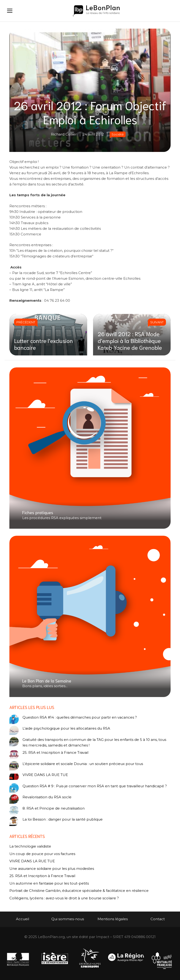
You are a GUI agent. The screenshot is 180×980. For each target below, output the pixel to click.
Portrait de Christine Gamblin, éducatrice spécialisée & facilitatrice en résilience (79, 891)
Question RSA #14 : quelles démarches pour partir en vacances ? (80, 717)
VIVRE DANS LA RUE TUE (45, 775)
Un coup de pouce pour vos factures (42, 854)
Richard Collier (64, 134)
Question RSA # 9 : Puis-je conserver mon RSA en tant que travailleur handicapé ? (95, 786)
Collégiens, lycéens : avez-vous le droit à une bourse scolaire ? (64, 898)
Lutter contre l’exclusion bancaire (43, 344)
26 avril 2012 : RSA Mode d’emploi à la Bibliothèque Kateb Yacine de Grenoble (130, 340)
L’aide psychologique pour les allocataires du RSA (66, 728)
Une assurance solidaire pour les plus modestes (52, 869)
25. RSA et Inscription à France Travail (55, 752)
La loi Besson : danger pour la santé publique (63, 819)
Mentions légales (113, 919)
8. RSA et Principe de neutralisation (54, 808)
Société (118, 134)
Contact (158, 919)
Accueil (22, 919)
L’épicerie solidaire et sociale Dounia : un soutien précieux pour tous (83, 764)
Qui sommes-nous (68, 919)
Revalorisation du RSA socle (47, 797)
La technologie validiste (30, 846)
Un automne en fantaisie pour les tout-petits (49, 883)
